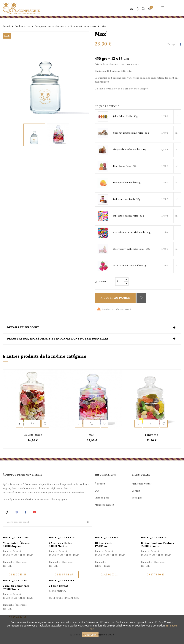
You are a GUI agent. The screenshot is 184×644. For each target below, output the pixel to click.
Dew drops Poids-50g (125, 166)
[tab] (92, 328)
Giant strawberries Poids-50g (129, 266)
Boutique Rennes (154, 538)
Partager (180, 45)
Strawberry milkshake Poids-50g (132, 249)
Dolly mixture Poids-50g (127, 200)
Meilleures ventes (142, 484)
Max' (92, 435)
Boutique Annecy (62, 581)
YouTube (35, 512)
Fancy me (152, 435)
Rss (7, 512)
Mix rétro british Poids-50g (128, 216)
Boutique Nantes (62, 538)
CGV (97, 491)
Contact (136, 491)
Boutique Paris (106, 538)
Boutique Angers (16, 538)
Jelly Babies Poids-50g (125, 117)
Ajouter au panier (115, 298)
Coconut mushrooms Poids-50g (131, 133)
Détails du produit (23, 328)
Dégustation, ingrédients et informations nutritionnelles (58, 339)
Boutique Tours (15, 581)
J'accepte (90, 635)
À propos (100, 484)
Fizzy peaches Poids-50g (127, 183)
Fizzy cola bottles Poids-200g (129, 150)
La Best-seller (33, 435)
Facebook (25, 512)
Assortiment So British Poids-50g (132, 233)
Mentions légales (104, 505)
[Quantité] (120, 282)
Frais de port (102, 498)
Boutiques (137, 498)
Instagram (17, 512)
